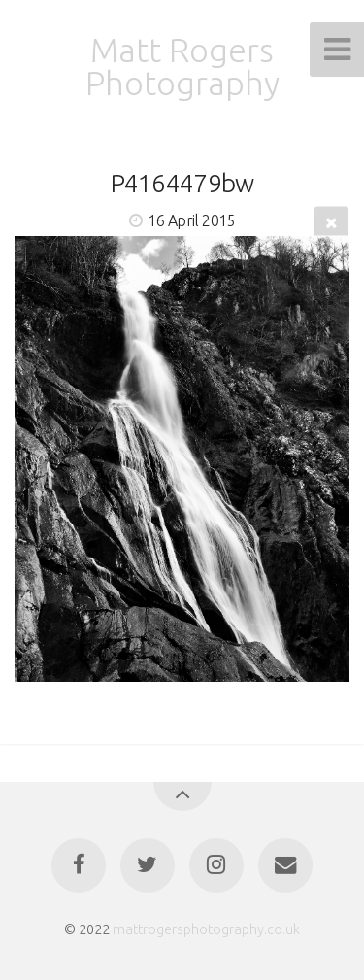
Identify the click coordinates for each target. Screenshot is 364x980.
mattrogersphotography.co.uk (206, 929)
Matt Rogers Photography (182, 66)
